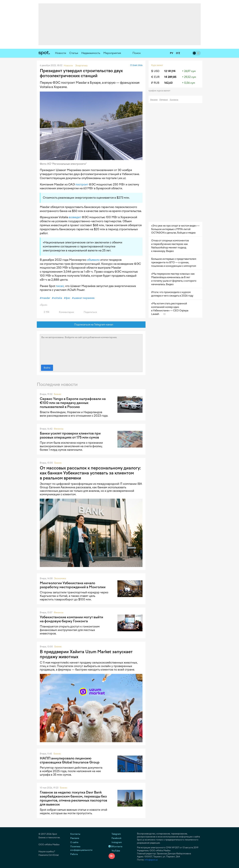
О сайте (74, 842)
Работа (74, 854)
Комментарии (64, 312)
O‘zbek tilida (136, 65)
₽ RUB (155, 83)
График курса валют (160, 91)
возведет (75, 217)
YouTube (114, 851)
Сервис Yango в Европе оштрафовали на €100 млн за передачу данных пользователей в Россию (73, 403)
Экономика (60, 578)
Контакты (174, 100)
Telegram (115, 834)
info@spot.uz (151, 860)
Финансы (59, 429)
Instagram (115, 842)
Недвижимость (91, 53)
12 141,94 (170, 71)
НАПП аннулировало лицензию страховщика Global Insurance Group (70, 760)
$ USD (155, 71)
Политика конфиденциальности (81, 848)
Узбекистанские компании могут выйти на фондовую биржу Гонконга (71, 619)
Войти (47, 368)
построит (82, 184)
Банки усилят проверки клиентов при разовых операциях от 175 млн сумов (70, 435)
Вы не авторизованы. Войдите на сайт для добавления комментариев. (91, 349)
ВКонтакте (115, 847)
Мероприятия (112, 53)
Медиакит (164, 100)
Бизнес (58, 394)
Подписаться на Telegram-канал (91, 325)
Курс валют (157, 65)
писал (60, 286)
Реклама (154, 100)
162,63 (168, 83)
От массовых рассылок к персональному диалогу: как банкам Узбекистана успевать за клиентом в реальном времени (90, 473)
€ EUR (155, 77)
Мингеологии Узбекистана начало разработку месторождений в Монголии (73, 585)
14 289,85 (170, 77)
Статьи (74, 53)
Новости (61, 53)
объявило (93, 260)
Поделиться (88, 312)
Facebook (115, 838)
